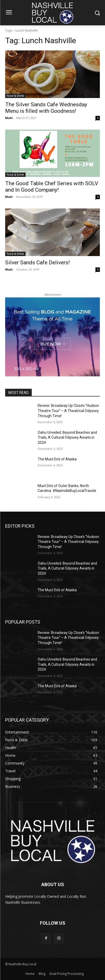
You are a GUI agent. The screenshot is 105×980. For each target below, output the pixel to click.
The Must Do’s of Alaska (57, 459)
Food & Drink (15, 96)
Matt (9, 118)
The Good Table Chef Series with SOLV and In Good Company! (52, 187)
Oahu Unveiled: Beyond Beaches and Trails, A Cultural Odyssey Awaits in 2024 (67, 437)
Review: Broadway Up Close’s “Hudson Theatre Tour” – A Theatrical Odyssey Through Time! (68, 411)
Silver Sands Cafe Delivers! (37, 263)
